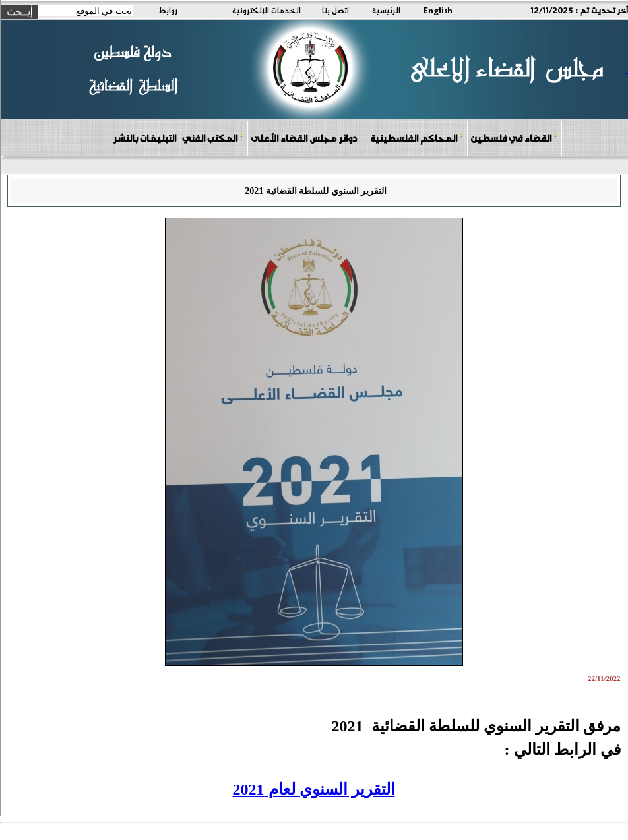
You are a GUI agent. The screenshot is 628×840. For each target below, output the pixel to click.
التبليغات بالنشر (144, 138)
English (438, 10)
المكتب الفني (213, 137)
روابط (168, 10)
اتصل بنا (335, 10)
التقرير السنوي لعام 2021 (314, 789)
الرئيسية (386, 10)
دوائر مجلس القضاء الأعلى (307, 137)
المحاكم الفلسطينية (417, 137)
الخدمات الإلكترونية (267, 10)
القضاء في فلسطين (514, 137)
